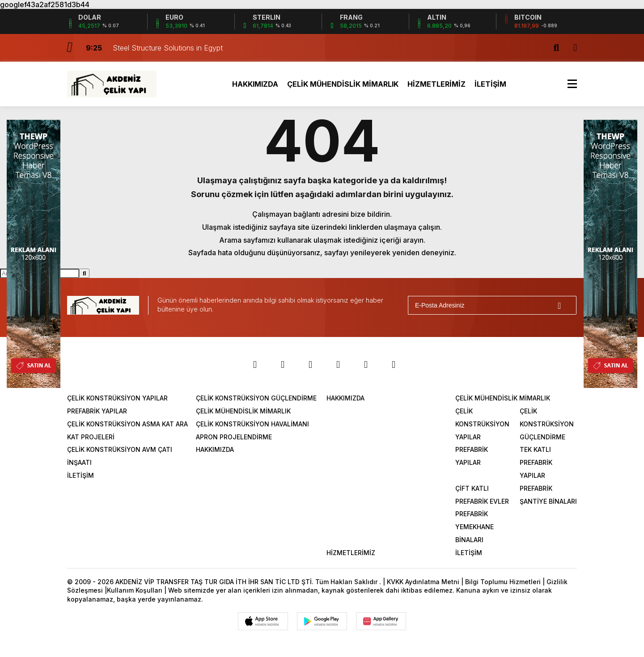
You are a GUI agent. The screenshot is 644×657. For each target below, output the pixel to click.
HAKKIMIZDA (255, 84)
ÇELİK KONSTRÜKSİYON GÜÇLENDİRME (256, 398)
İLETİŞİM (490, 84)
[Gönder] (566, 305)
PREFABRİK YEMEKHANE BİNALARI (475, 527)
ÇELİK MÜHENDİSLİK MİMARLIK (343, 84)
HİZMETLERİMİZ (436, 84)
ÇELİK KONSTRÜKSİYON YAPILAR (117, 398)
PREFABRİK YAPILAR (97, 411)
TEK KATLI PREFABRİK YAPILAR (536, 462)
